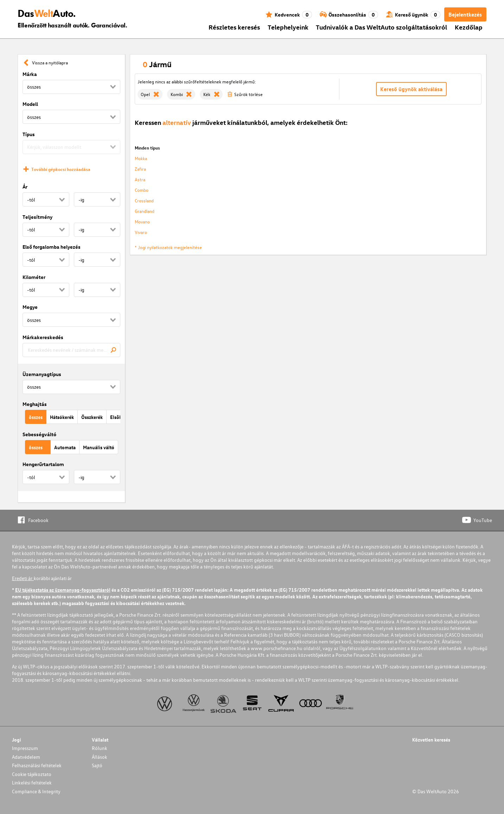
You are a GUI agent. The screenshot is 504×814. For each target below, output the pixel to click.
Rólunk (100, 748)
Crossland (144, 200)
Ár (25, 187)
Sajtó (97, 765)
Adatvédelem (26, 757)
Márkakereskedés (43, 337)
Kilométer (34, 277)
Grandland (145, 211)
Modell (30, 104)
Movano (142, 221)
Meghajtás (35, 404)
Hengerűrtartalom (43, 464)
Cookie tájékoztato (32, 774)
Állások (100, 757)
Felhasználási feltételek (37, 765)
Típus (29, 134)
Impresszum (25, 748)
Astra (140, 179)
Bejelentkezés (465, 14)
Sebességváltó (39, 434)
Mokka (141, 158)
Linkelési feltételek (32, 783)
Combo (142, 190)
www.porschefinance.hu (277, 648)
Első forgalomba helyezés (52, 247)
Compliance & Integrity (36, 791)
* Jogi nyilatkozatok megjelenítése (168, 247)
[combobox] (71, 350)
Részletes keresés (234, 27)
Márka (30, 74)
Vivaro (141, 232)
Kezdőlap (469, 27)
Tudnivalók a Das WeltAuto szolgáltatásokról (381, 27)
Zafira (140, 169)
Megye (30, 307)
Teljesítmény (37, 217)
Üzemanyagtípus (42, 374)
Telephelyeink (288, 27)
